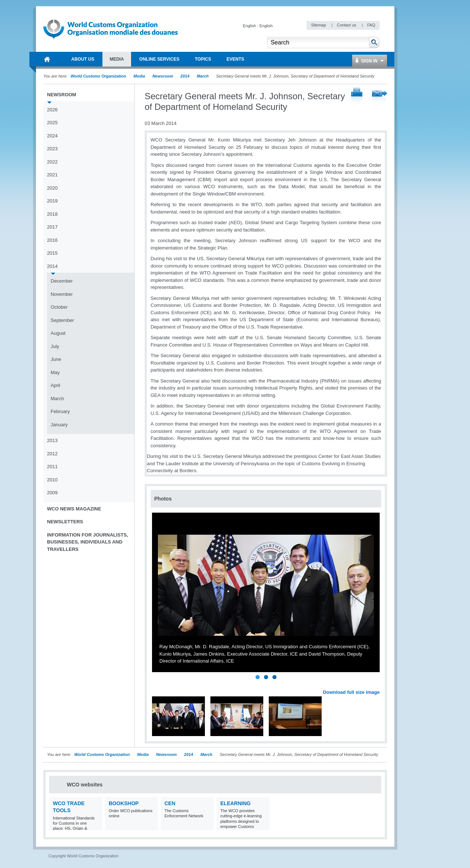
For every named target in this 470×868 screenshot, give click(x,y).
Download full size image (351, 692)
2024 (52, 136)
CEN (170, 803)
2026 (52, 110)
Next (378, 684)
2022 (52, 162)
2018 (52, 214)
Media (139, 76)
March (203, 76)
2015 (52, 253)
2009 (52, 493)
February (60, 411)
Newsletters (65, 522)
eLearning (235, 803)
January (59, 425)
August (58, 333)
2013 (52, 440)
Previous (158, 684)
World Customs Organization (99, 76)
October (59, 307)
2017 (52, 227)
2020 (52, 188)
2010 (52, 480)
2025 (52, 123)
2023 (52, 149)
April (55, 385)
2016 (52, 240)
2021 (52, 175)
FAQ (371, 25)
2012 (52, 454)
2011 (52, 467)
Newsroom (163, 76)
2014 (185, 76)
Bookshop (124, 803)
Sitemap (319, 25)
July (55, 346)
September (62, 320)
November (62, 294)
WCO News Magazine (74, 509)
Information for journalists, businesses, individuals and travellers (88, 542)
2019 (52, 201)
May (55, 372)
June (56, 359)
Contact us (347, 25)
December (62, 281)
